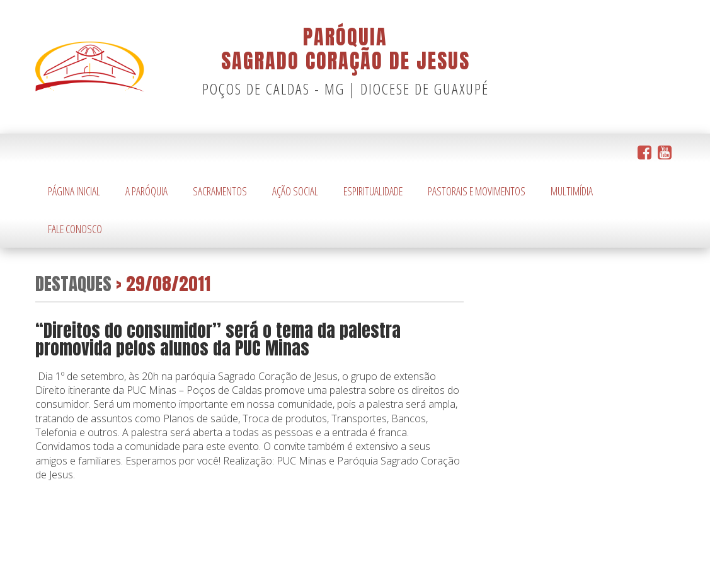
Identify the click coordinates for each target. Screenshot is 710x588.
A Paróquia (146, 191)
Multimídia (572, 191)
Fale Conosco (75, 229)
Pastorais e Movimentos (477, 191)
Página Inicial (74, 191)
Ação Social (295, 191)
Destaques (73, 283)
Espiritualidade (373, 191)
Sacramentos (220, 191)
